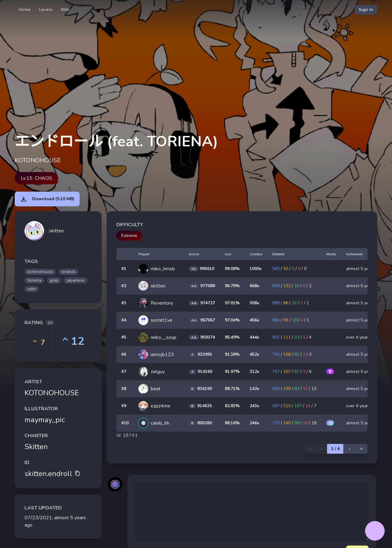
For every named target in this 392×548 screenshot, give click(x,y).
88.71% (232, 389)
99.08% (232, 269)
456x (254, 320)
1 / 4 (335, 449)
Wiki (65, 10)
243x (254, 406)
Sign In (366, 10)
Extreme (129, 236)
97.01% (232, 303)
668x (254, 286)
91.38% (232, 354)
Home (25, 10)
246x (254, 423)
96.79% (232, 286)
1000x (256, 269)
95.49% (232, 337)
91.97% (232, 372)
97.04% (232, 320)
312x (254, 372)
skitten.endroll (52, 474)
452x (254, 354)
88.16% (232, 423)
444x (254, 337)
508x (254, 303)
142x (254, 389)
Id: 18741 (127, 435)
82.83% (232, 406)
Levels (46, 10)
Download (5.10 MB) (47, 199)
